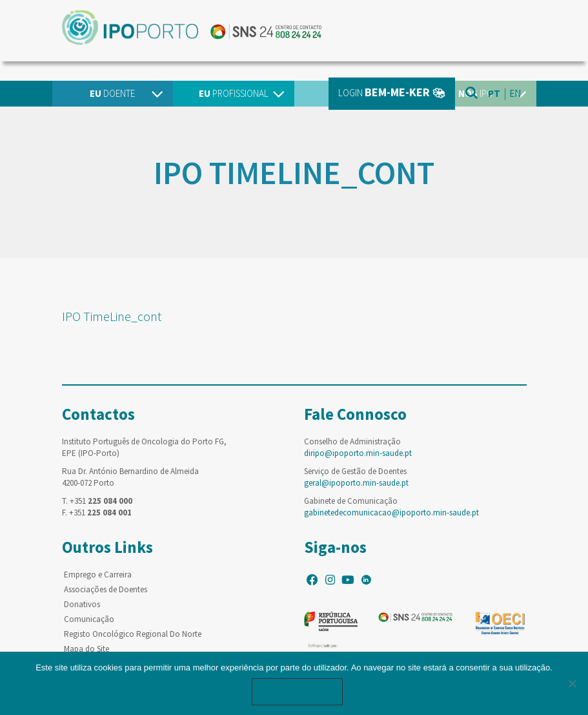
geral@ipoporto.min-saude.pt (356, 483)
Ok (298, 691)
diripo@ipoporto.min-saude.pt (358, 453)
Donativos (82, 604)
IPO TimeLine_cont (112, 316)
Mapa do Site (86, 649)
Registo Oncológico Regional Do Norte (133, 634)
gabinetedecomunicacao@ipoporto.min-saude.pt (391, 513)
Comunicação (89, 619)
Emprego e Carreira (98, 575)
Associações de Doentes (106, 589)
